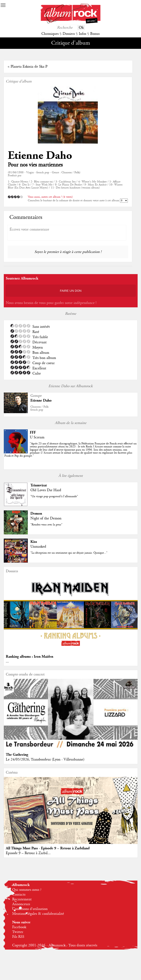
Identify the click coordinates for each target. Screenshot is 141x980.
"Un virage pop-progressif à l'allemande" (54, 496)
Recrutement (22, 899)
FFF (33, 432)
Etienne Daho (40, 156)
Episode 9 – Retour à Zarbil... (28, 853)
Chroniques (50, 34)
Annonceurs (21, 904)
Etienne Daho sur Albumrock (70, 386)
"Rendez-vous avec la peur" (46, 525)
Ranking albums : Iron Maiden (29, 657)
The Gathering (17, 755)
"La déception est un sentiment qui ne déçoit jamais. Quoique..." (69, 553)
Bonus (95, 34)
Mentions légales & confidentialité (38, 914)
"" (70, 450)
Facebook (19, 927)
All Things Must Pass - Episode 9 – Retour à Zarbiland (48, 848)
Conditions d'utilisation (30, 909)
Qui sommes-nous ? (27, 890)
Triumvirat (39, 485)
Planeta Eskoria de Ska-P (29, 67)
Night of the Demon (46, 518)
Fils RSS (18, 937)
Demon (36, 514)
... (7, 661)
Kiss (34, 542)
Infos (82, 34)
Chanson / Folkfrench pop (39, 408)
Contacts (19, 895)
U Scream (37, 437)
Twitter (18, 932)
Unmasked (38, 547)
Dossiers (69, 34)
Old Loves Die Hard (46, 490)
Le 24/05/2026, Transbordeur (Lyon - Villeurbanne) (45, 760)
